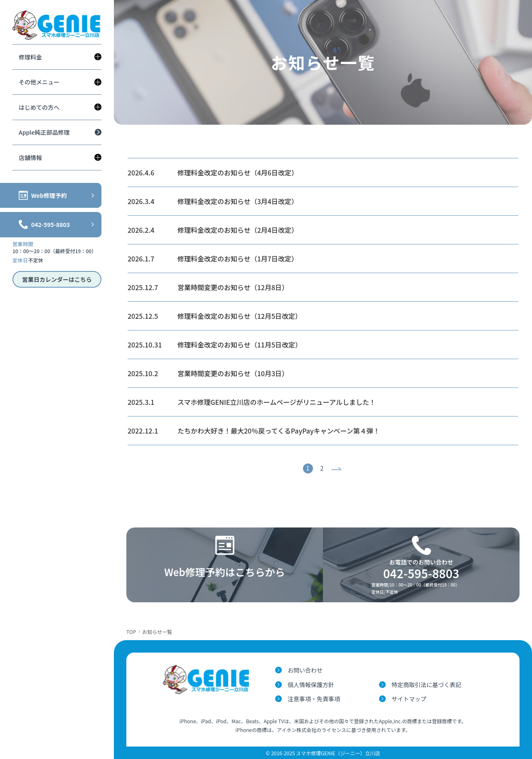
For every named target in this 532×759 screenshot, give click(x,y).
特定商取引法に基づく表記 (426, 685)
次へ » (337, 468)
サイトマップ (409, 699)
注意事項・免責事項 (314, 699)
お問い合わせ (305, 670)
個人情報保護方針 (311, 685)
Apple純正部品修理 (44, 132)
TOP (131, 632)
